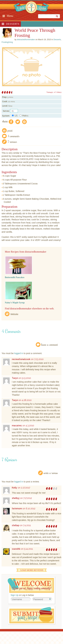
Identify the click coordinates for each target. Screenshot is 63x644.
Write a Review (51, 473)
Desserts (13, 24)
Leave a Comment (50, 344)
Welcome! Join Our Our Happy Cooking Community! (31, 585)
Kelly (14, 488)
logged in (19, 353)
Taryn (15, 378)
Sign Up (15, 595)
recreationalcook (21, 359)
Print (10, 130)
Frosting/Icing (7, 42)
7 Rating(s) (50, 92)
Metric (24, 116)
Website (14, 314)
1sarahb (16, 549)
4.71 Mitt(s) (58, 92)
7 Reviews (12, 142)
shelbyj (16, 498)
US (15, 116)
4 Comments (14, 136)
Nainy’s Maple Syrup (15, 303)
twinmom (17, 509)
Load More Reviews (32, 570)
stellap (16, 525)
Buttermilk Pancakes (15, 277)
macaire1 (17, 426)
